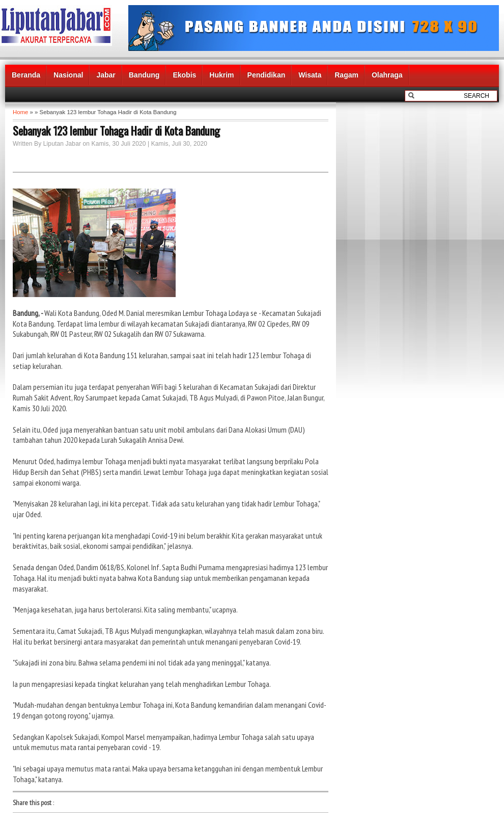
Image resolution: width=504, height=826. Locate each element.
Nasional (68, 75)
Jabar (106, 75)
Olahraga (387, 75)
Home (20, 112)
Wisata (310, 75)
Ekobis (184, 75)
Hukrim (221, 75)
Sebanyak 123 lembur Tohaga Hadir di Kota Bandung (116, 130)
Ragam (346, 75)
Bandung (144, 75)
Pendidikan (267, 75)
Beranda (26, 75)
